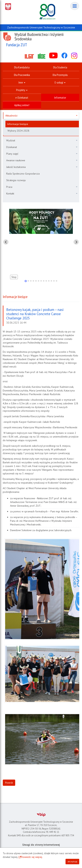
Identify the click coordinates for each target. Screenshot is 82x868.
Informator (60, 97)
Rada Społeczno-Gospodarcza (23, 174)
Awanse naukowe (42, 160)
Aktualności (41, 116)
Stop (14, 277)
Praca (42, 187)
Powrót (9, 783)
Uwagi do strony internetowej (41, 845)
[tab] (26, 281)
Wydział (42, 140)
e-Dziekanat (22, 97)
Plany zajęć (42, 154)
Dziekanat (42, 147)
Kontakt (42, 194)
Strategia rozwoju (16, 180)
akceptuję (72, 861)
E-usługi (60, 82)
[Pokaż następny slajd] (76, 242)
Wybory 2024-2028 (18, 131)
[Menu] (75, 6)
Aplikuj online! (22, 105)
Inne (22, 82)
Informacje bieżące (18, 124)
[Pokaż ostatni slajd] (6, 242)
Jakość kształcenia (42, 167)
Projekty (22, 90)
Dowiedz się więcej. (32, 857)
